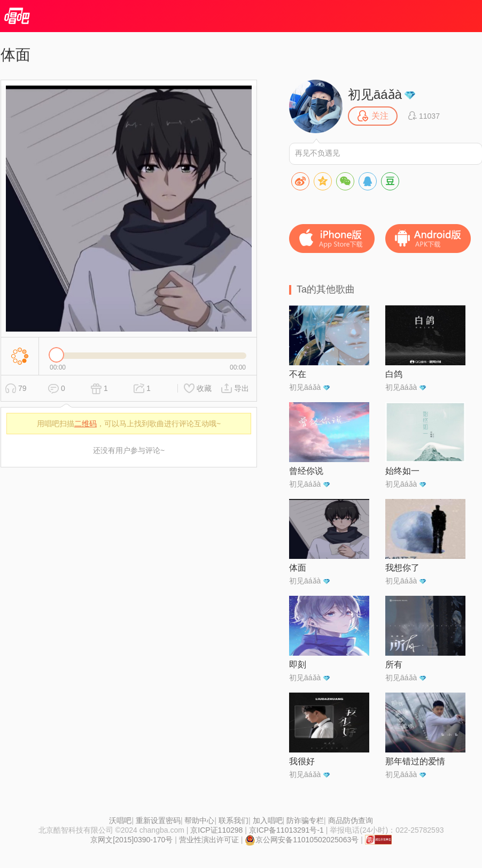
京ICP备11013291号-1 (286, 830)
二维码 (85, 424)
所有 (394, 665)
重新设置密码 (158, 820)
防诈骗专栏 (305, 820)
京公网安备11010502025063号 (302, 840)
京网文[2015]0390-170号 (131, 840)
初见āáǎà (375, 94)
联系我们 (234, 820)
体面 (298, 568)
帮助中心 (199, 820)
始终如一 (402, 471)
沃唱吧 (120, 820)
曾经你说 (306, 471)
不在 (298, 374)
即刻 (298, 665)
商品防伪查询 (351, 820)
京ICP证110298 (216, 830)
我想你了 (402, 568)
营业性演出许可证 (209, 840)
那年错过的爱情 (415, 761)
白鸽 (394, 374)
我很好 (302, 761)
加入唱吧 (268, 820)
